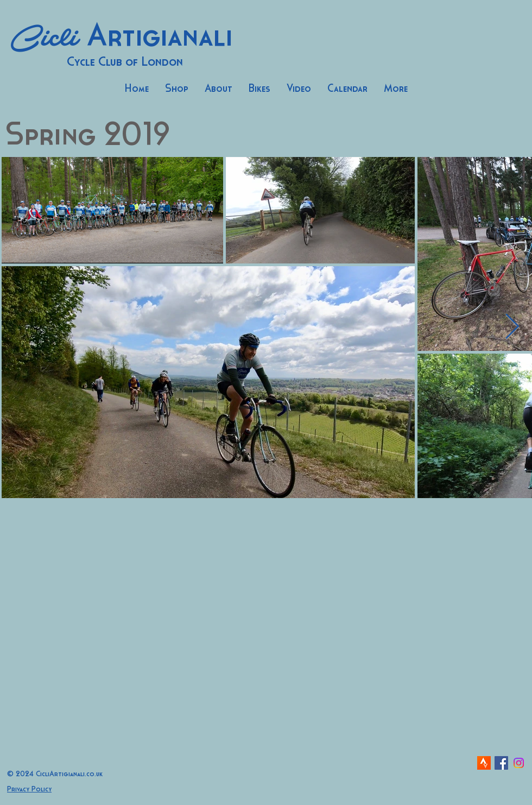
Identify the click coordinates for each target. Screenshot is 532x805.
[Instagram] (519, 763)
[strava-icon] (484, 763)
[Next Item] (512, 327)
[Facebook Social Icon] (501, 763)
